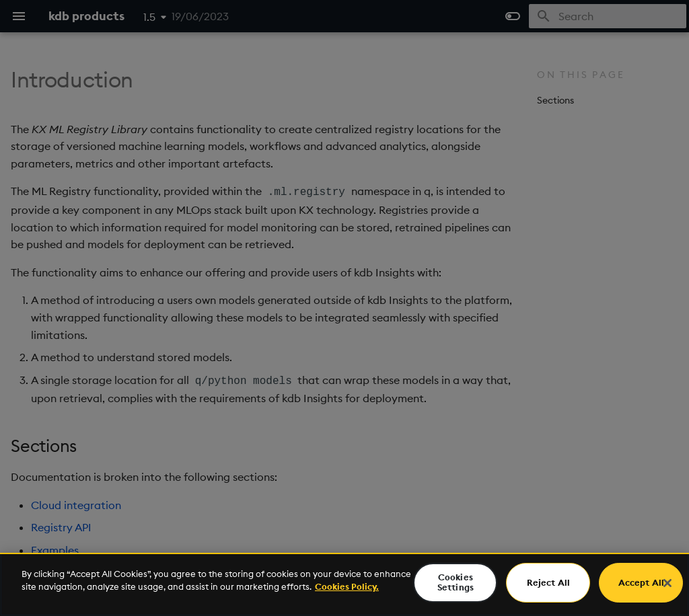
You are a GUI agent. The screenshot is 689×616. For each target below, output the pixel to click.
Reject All (548, 582)
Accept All (641, 582)
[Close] (667, 583)
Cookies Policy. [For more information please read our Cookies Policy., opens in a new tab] (347, 586)
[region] (344, 584)
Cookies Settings (456, 582)
